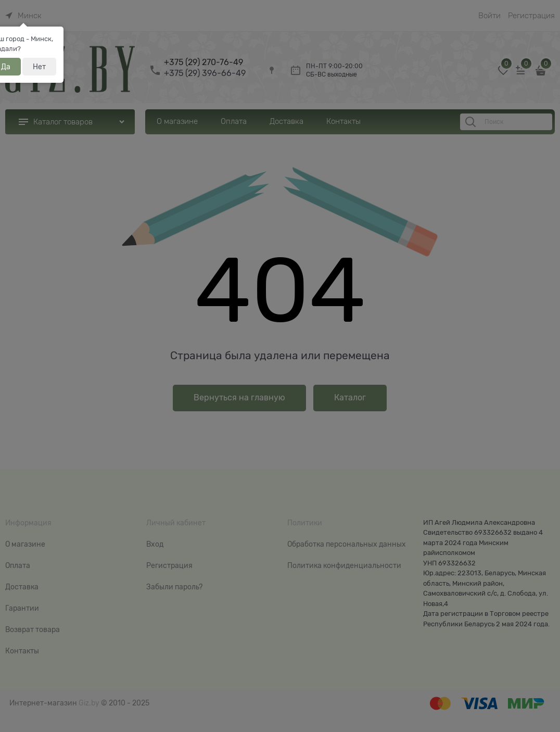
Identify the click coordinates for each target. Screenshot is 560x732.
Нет (39, 67)
